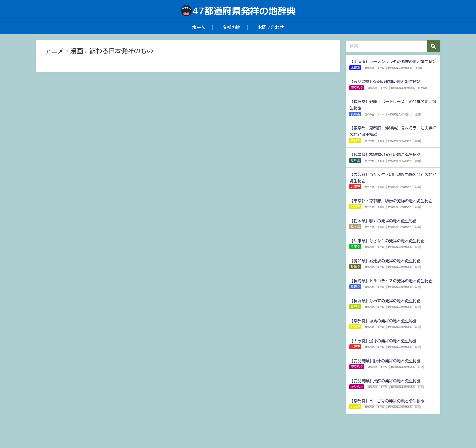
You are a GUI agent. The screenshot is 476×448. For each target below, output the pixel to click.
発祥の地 (232, 27)
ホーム (199, 27)
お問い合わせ (271, 27)
